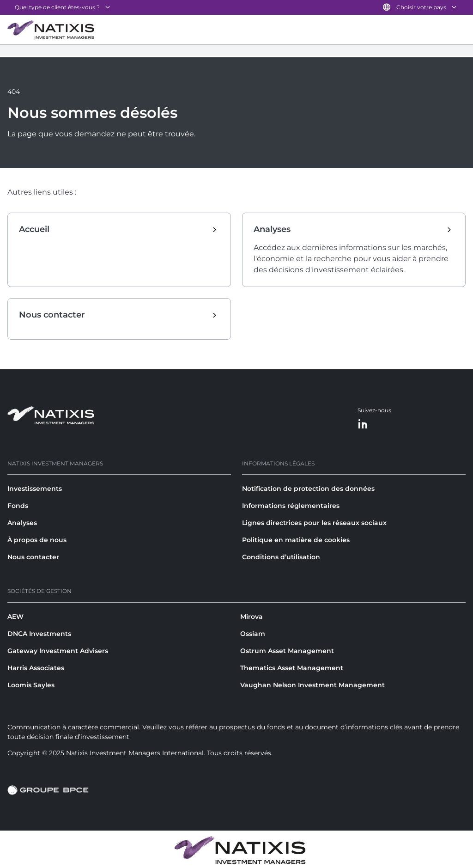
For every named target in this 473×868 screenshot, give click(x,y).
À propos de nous (37, 540)
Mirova (252, 617)
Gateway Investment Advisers (58, 651)
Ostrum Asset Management (287, 651)
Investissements (35, 489)
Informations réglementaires (291, 506)
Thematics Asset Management (292, 668)
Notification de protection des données (308, 489)
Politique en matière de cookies (296, 540)
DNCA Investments (39, 634)
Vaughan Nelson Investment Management (312, 685)
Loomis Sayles (31, 685)
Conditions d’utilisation (281, 557)
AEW (15, 617)
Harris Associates (36, 668)
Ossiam (253, 634)
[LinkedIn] (363, 425)
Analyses (22, 523)
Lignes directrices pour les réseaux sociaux (314, 523)
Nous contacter (33, 557)
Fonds (18, 506)
